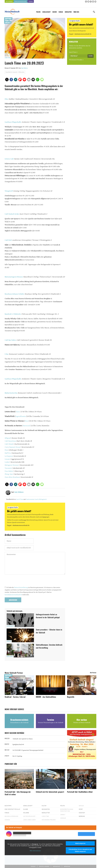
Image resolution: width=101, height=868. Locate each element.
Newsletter (68, 12)
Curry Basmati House (13, 447)
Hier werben (9, 1)
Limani (7, 459)
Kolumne (26, 813)
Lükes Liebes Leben (29, 820)
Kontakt (33, 866)
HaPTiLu (8, 453)
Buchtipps (8, 806)
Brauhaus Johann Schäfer (14, 294)
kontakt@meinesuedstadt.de (13, 595)
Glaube (26, 809)
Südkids (7, 820)
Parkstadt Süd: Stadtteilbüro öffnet (80, 792)
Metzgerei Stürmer (12, 465)
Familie (61, 12)
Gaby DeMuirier (25, 68)
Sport (81, 809)
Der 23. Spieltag (17, 756)
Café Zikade (9, 444)
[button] (7, 80)
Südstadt (9, 641)
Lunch (37, 499)
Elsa (6, 450)
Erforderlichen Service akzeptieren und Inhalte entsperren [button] (80, 850)
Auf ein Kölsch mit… (30, 816)
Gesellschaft (46, 12)
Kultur (55, 12)
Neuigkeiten (46, 809)
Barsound (27, 426)
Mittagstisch (43, 499)
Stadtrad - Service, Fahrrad (15, 697)
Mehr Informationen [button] (35, 851)
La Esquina (9, 456)
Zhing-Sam (9, 474)
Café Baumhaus (10, 441)
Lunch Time (7, 58)
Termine (31, 1)
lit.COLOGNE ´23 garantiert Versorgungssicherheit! (28, 750)
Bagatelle (71, 697)
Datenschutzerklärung (21, 588)
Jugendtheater (21, 416)
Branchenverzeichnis (21, 1)
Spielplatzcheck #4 (18, 745)
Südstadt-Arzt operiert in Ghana (23, 739)
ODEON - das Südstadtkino (46, 697)
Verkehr (63, 818)
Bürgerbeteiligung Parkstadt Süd (67, 810)
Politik (38, 12)
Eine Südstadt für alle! (12, 809)
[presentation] (19, 581)
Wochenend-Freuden (76, 60)
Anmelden (91, 56)
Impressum (67, 866)
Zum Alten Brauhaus (12, 477)
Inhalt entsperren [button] (80, 843)
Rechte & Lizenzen (44, 866)
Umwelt (63, 815)
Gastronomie (30, 499)
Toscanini (8, 468)
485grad (8, 438)
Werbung (82, 816)
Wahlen (81, 806)
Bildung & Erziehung (11, 816)
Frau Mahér (9, 471)
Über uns (76, 12)
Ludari (7, 462)
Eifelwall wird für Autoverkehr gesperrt (50, 792)
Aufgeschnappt (10, 626)
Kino (18, 412)
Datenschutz (57, 866)
